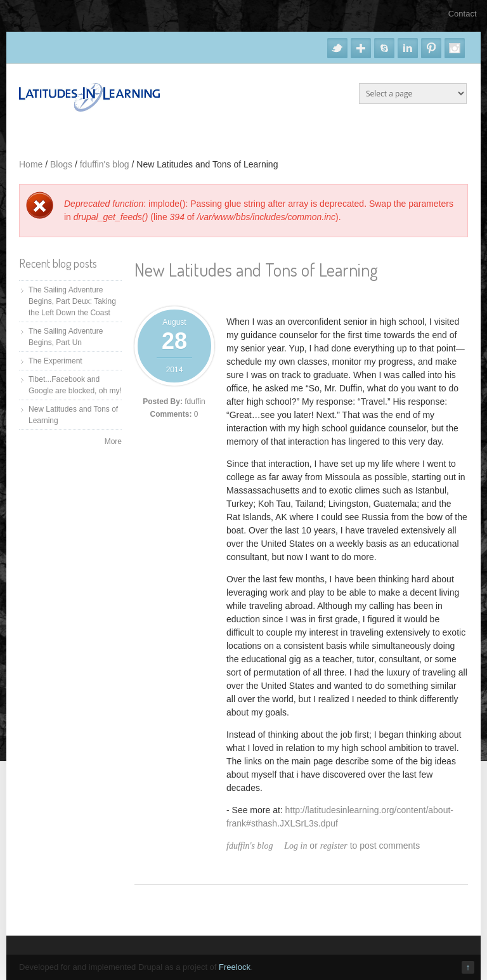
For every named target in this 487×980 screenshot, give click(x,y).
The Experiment (55, 361)
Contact (463, 14)
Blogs (61, 164)
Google (361, 48)
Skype (384, 48)
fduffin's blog (105, 164)
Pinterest (431, 48)
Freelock (235, 967)
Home (31, 164)
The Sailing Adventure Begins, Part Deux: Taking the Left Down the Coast (72, 301)
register (334, 846)
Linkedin (408, 48)
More (113, 441)
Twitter (337, 48)
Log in (295, 846)
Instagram (455, 48)
